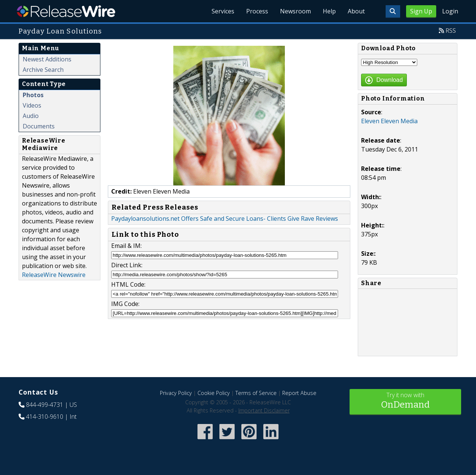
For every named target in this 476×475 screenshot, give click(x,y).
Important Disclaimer (264, 410)
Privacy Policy (176, 393)
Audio (31, 116)
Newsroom (295, 11)
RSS (451, 31)
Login (450, 11)
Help (329, 11)
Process (257, 11)
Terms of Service (256, 393)
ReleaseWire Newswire (54, 275)
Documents (39, 126)
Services (223, 11)
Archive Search (43, 70)
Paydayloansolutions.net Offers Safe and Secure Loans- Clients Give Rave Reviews (225, 219)
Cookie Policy (214, 393)
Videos (32, 105)
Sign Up (421, 11)
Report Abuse (299, 393)
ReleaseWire (66, 11)
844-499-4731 (45, 405)
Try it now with (405, 401)
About (356, 11)
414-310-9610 (45, 417)
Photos (33, 95)
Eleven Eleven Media (389, 121)
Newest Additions (47, 59)
